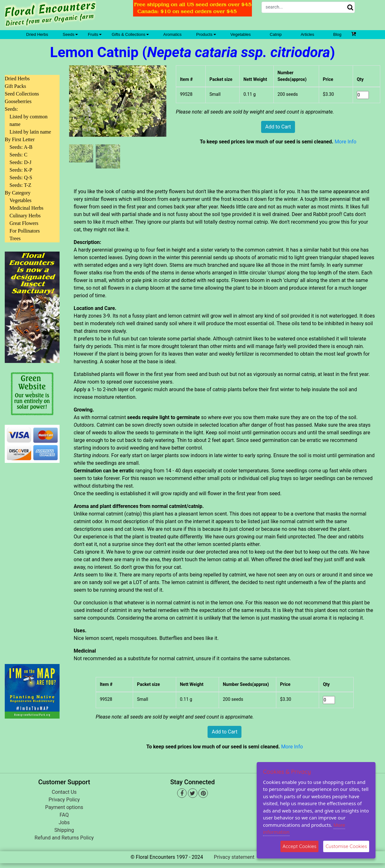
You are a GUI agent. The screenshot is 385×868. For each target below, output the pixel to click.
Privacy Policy (64, 800)
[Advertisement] (32, 560)
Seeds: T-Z (20, 185)
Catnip (276, 34)
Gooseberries (18, 101)
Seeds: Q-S (21, 178)
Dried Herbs (37, 34)
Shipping (64, 830)
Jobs (64, 822)
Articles (308, 34)
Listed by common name (29, 120)
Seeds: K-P (21, 170)
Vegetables (241, 34)
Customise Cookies (346, 846)
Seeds (70, 34)
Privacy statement (234, 857)
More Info (346, 142)
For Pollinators (25, 231)
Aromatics (172, 34)
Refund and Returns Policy (64, 838)
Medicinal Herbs (26, 208)
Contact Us (64, 792)
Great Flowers (24, 223)
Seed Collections (22, 94)
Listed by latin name (30, 132)
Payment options (64, 807)
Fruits (95, 34)
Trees (15, 238)
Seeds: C (18, 155)
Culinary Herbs (25, 216)
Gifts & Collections (130, 34)
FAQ (64, 815)
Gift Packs (15, 86)
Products (206, 34)
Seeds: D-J (20, 162)
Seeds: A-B (21, 147)
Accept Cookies (300, 846)
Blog (337, 34)
